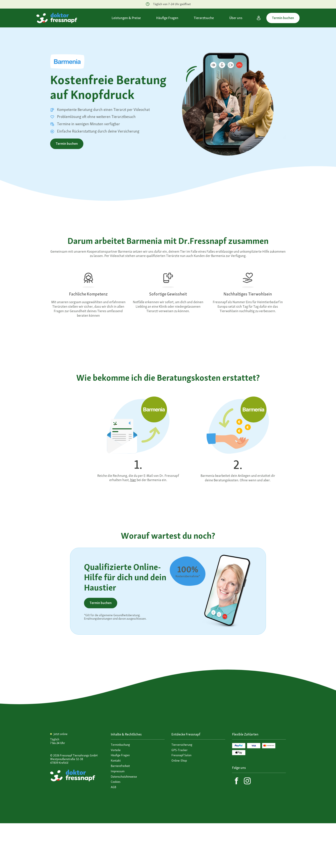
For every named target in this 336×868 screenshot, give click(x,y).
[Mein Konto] (259, 18)
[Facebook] (237, 781)
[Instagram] (247, 781)
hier (133, 480)
